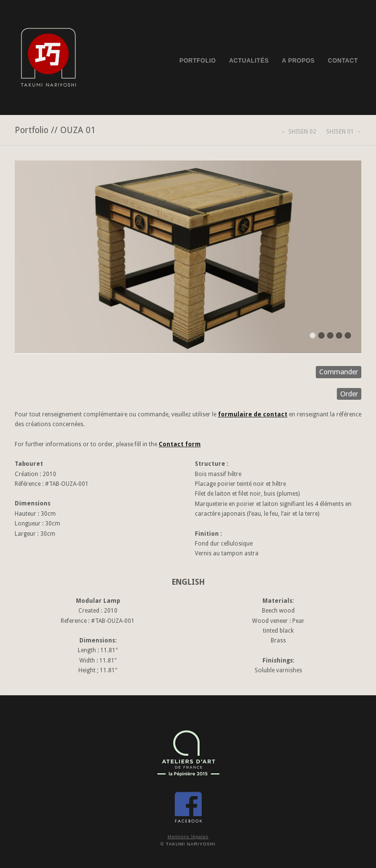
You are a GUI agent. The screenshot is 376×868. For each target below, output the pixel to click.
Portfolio (32, 130)
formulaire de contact (253, 414)
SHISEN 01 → (344, 132)
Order (349, 394)
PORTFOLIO (198, 61)
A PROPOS (298, 61)
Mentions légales (188, 837)
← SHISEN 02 (299, 132)
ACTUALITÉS (249, 61)
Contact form (180, 444)
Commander (339, 372)
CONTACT (343, 61)
